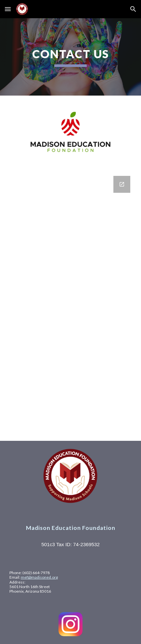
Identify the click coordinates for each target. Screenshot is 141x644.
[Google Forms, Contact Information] (70, 304)
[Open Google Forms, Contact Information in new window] (122, 184)
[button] (8, 9)
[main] (70, 57)
